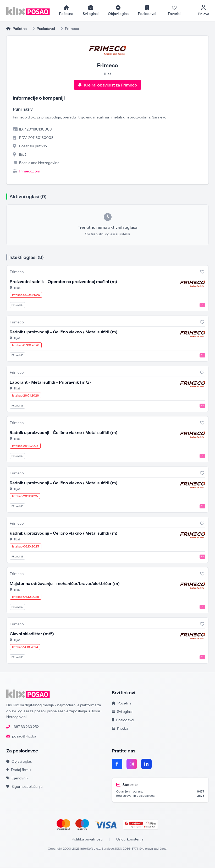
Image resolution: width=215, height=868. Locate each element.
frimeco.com (30, 172)
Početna (16, 29)
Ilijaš (17, 288)
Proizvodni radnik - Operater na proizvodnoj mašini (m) (64, 282)
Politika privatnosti (87, 840)
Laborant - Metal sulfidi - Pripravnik (50, 383)
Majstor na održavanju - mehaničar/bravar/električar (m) (65, 584)
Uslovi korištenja (130, 840)
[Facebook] (117, 764)
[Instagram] (132, 764)
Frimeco (17, 272)
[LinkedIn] (146, 764)
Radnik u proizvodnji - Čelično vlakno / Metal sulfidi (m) (64, 332)
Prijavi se (17, 305)
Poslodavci (46, 29)
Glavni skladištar (32, 634)
